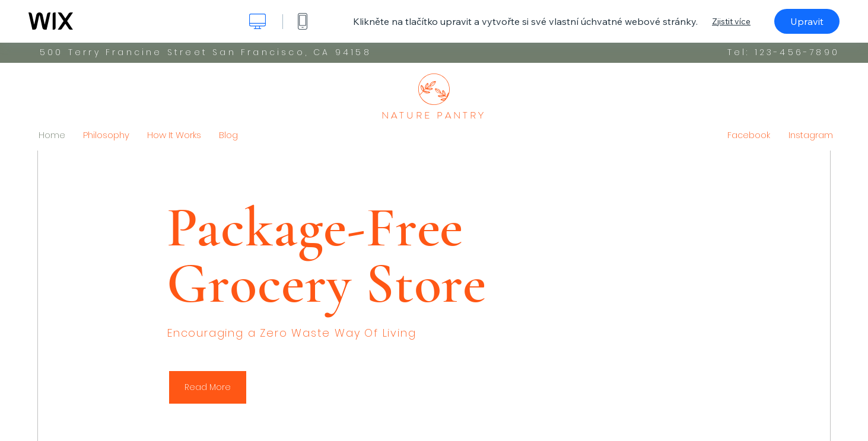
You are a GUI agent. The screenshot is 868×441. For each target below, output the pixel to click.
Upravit (807, 21)
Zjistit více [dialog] (731, 21)
